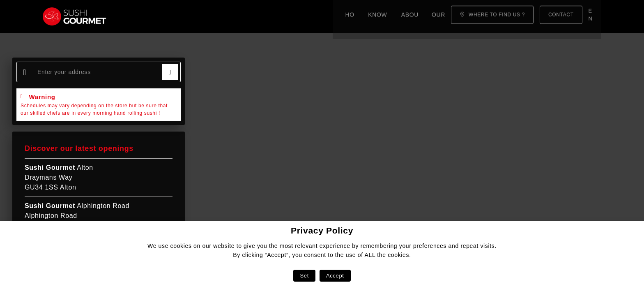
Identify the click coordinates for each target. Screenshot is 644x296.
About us (221, 16)
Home (136, 16)
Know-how (176, 16)
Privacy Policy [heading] (322, 230)
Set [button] (304, 276)
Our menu (266, 16)
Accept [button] (335, 276)
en (592, 16)
